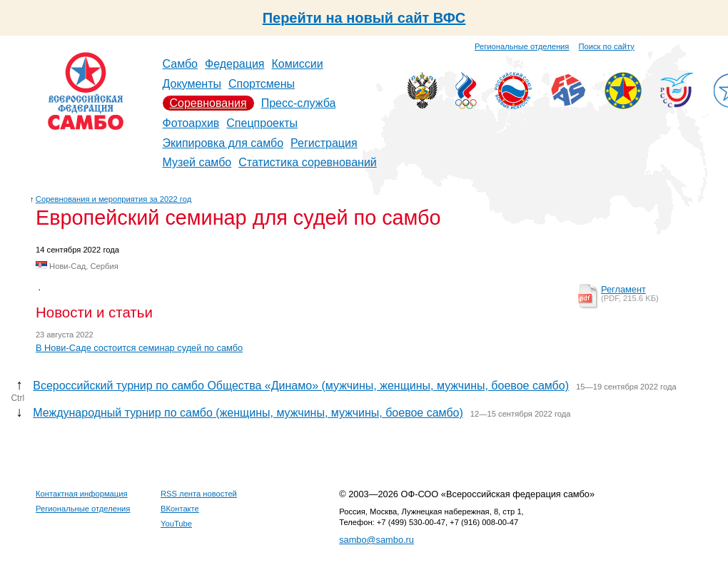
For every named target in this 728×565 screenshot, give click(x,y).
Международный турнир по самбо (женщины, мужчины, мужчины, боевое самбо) (248, 413)
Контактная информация (82, 494)
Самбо (181, 64)
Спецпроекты (262, 123)
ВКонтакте (180, 509)
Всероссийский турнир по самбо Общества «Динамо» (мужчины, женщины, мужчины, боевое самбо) (301, 386)
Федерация (235, 64)
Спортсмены (262, 84)
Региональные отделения (522, 46)
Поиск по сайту (607, 46)
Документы (192, 84)
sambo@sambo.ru (376, 540)
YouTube (176, 524)
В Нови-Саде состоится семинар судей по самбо (139, 348)
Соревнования (208, 103)
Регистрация (324, 143)
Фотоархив (191, 123)
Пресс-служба (299, 103)
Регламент (623, 289)
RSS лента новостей (199, 494)
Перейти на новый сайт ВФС (364, 18)
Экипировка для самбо (223, 143)
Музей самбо (197, 162)
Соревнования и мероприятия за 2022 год (113, 199)
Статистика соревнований (308, 162)
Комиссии (298, 64)
